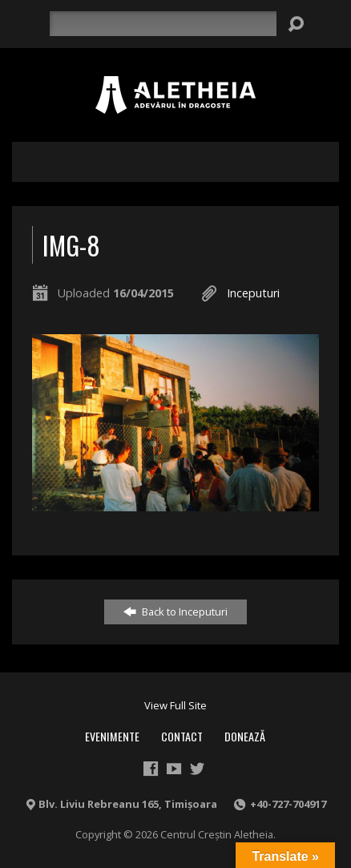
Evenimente (112, 736)
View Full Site (175, 705)
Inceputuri (253, 293)
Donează (245, 736)
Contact (182, 736)
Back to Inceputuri (175, 612)
